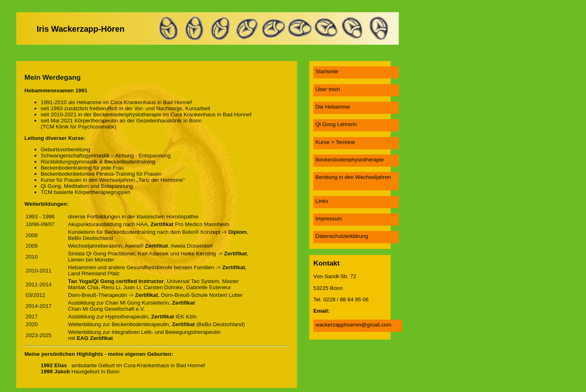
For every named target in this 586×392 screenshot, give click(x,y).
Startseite (327, 71)
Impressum (329, 219)
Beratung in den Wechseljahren (353, 177)
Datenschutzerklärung (342, 236)
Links (322, 201)
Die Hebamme (333, 107)
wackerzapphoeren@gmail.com (353, 325)
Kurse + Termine (335, 142)
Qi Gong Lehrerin (336, 124)
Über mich (328, 89)
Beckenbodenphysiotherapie (350, 160)
